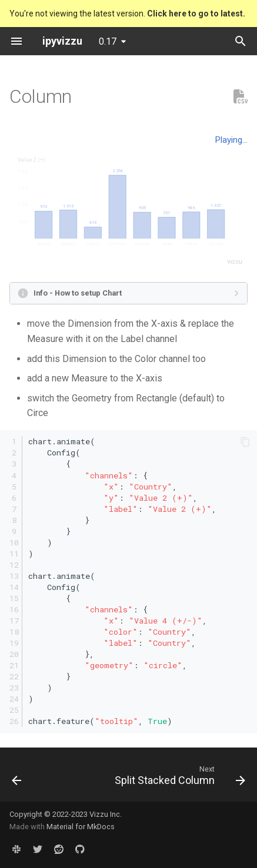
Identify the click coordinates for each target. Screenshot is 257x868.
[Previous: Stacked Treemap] (17, 778)
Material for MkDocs (81, 827)
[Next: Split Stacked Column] (178, 778)
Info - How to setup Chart (78, 293)
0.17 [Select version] (108, 41)
